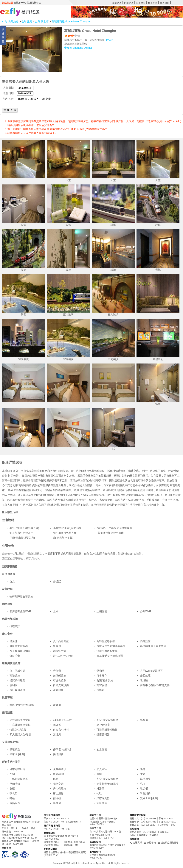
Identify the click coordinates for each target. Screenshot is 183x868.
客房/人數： (9, 99)
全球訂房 (27, 21)
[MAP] (110, 40)
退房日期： (10, 93)
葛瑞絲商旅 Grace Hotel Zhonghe (71, 21)
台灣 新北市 (42, 21)
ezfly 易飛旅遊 (10, 21)
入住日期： (10, 88)
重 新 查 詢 (10, 110)
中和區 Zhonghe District (78, 48)
